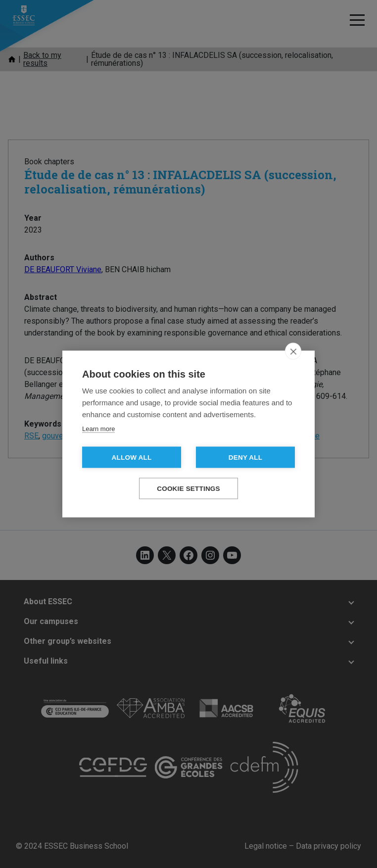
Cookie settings (188, 489)
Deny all (245, 458)
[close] (293, 351)
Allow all (132, 458)
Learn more (98, 429)
